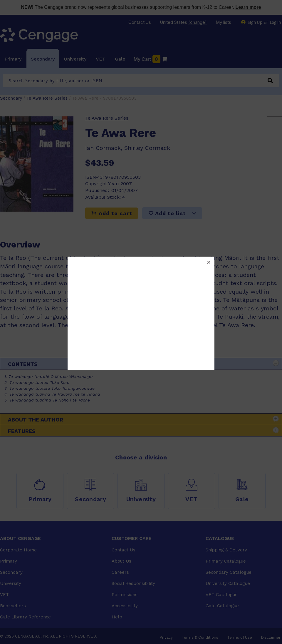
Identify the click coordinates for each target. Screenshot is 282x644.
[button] (209, 262)
